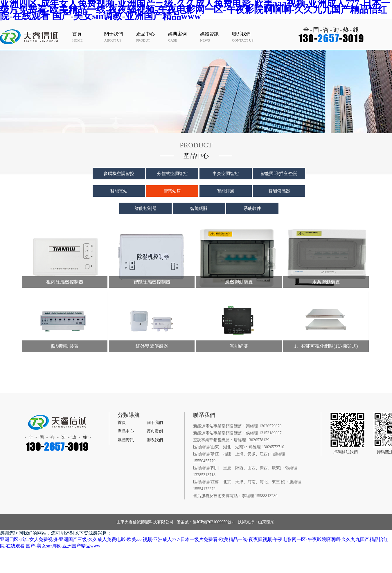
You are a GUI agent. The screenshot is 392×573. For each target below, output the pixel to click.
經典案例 (155, 431)
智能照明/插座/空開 (279, 174)
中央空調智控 (226, 174)
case (183, 37)
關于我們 (155, 423)
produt (151, 37)
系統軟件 (252, 208)
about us (119, 37)
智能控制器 (146, 208)
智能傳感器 (279, 191)
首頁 (122, 423)
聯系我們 (155, 440)
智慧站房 (172, 191)
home (87, 37)
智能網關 (199, 208)
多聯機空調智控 (119, 174)
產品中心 (126, 431)
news (215, 37)
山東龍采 (266, 522)
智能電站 (119, 191)
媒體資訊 (126, 440)
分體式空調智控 (172, 174)
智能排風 (226, 191)
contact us (247, 37)
